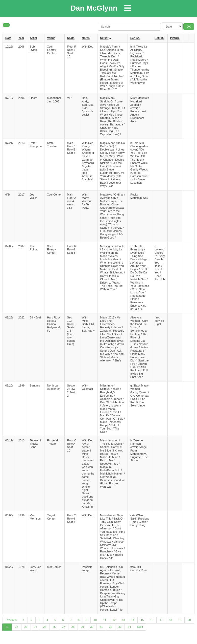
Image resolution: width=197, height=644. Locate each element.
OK (189, 27)
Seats (71, 38)
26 (54, 627)
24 (35, 627)
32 (111, 627)
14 (133, 620)
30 (92, 627)
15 (142, 620)
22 (16, 627)
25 (45, 627)
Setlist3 (159, 38)
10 (95, 620)
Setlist (104, 38)
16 (152, 620)
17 (161, 620)
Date (8, 38)
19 (180, 620)
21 (7, 627)
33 (120, 627)
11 (105, 620)
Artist (33, 38)
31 (101, 627)
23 (26, 627)
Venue (51, 38)
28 (73, 627)
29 (82, 627)
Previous (11, 620)
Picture (175, 38)
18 (170, 620)
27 (64, 627)
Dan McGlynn (94, 8)
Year (21, 38)
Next (140, 627)
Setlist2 (135, 38)
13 (124, 620)
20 (189, 620)
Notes (86, 38)
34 (129, 627)
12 (114, 620)
